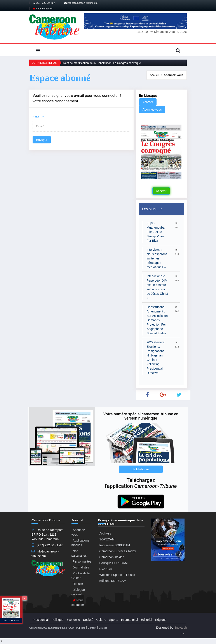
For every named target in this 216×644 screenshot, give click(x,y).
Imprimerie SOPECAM (115, 545)
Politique (57, 620)
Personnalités (82, 561)
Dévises (103, 628)
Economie (73, 620)
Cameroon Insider (111, 557)
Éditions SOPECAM (113, 581)
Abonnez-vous (173, 75)
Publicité (81, 628)
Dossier (78, 584)
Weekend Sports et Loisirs (117, 575)
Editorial (147, 620)
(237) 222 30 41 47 (45, 3)
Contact (92, 628)
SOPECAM (107, 539)
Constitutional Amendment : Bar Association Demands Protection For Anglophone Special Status (157, 320)
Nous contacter (43, 9)
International (130, 620)
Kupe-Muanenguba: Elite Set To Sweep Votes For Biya (156, 232)
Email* (38, 117)
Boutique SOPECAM (113, 563)
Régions (161, 620)
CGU (71, 628)
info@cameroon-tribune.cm (81, 3)
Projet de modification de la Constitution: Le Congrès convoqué (101, 63)
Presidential (41, 620)
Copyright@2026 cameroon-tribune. (48, 628)
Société (88, 620)
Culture (101, 620)
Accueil (155, 75)
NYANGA (106, 569)
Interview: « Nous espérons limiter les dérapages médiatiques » (157, 258)
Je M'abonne (141, 469)
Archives (105, 533)
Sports (113, 620)
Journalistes (81, 567)
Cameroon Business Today (118, 551)
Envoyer (42, 140)
